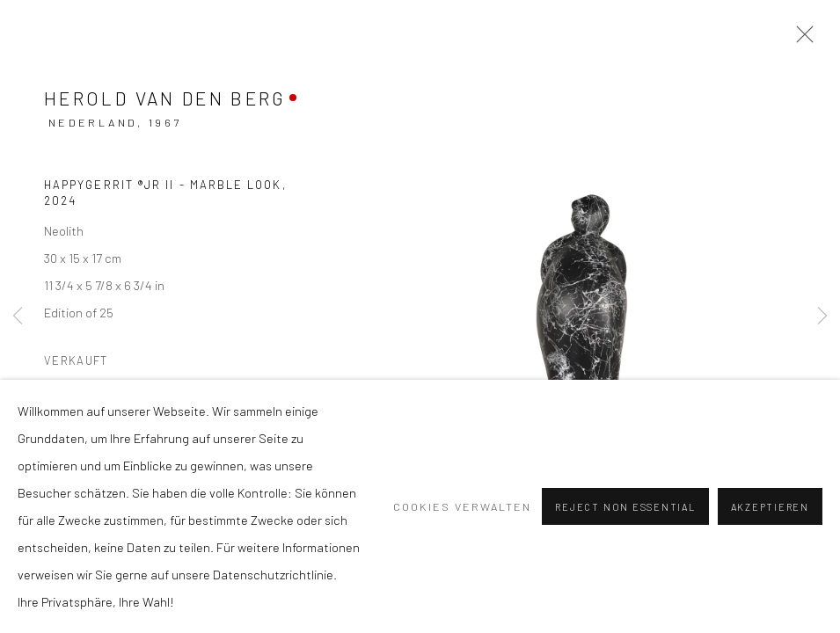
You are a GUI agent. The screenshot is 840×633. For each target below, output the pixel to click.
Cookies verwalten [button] (462, 506)
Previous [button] (18, 316)
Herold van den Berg (165, 98)
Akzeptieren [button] (770, 507)
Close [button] (800, 40)
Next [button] (822, 316)
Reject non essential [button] (625, 507)
